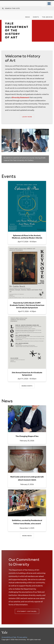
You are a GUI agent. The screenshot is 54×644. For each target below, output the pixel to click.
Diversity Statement (20, 97)
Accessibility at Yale (9, 637)
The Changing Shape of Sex (27, 436)
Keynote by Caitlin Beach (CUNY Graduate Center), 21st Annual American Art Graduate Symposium (27, 305)
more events (27, 386)
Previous (39, 132)
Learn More (27, 117)
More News (27, 536)
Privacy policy (22, 637)
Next (46, 132)
